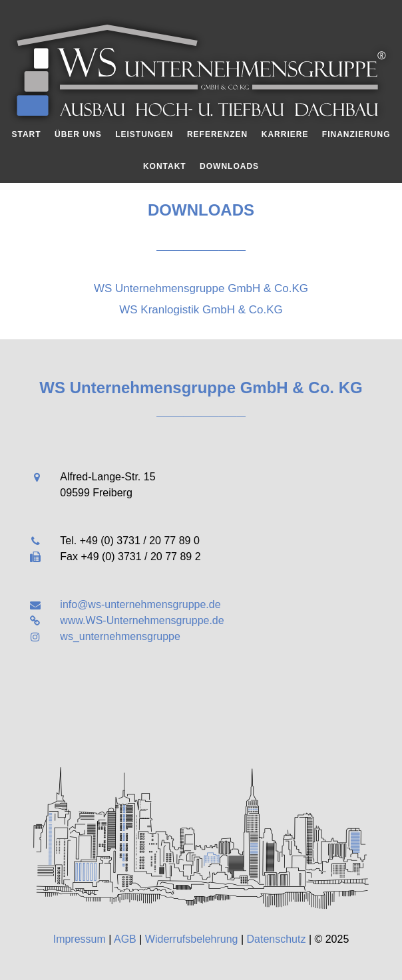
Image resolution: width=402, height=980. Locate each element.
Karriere (285, 134)
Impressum (80, 939)
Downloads (229, 166)
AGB (125, 939)
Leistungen (144, 134)
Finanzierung (356, 134)
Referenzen (217, 134)
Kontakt (165, 166)
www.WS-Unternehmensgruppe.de (142, 620)
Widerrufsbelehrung (192, 939)
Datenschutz (277, 939)
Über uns (78, 134)
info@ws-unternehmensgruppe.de (140, 604)
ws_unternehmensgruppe (120, 636)
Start (26, 134)
